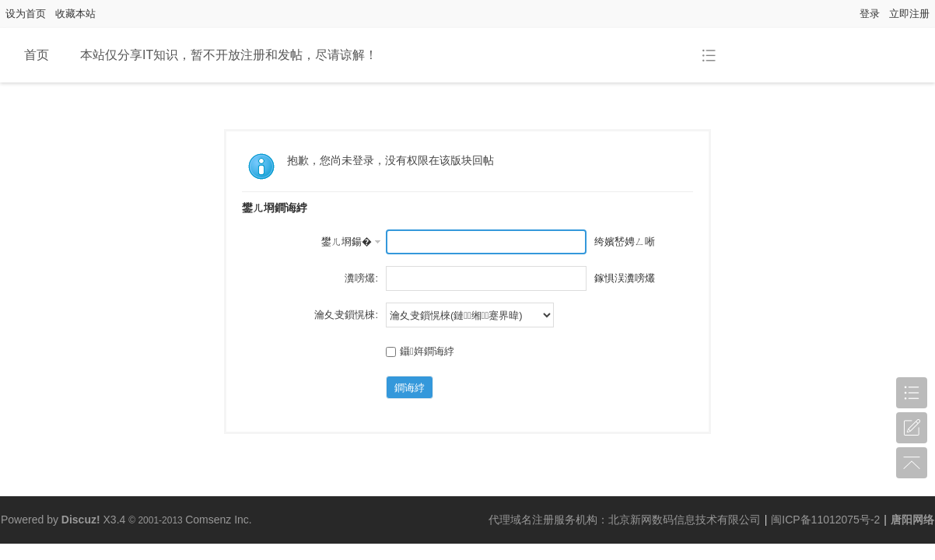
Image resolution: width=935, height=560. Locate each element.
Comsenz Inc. (219, 520)
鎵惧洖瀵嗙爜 (625, 278)
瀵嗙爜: (361, 278)
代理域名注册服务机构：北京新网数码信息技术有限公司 (625, 520)
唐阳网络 (912, 520)
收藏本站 (75, 14)
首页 (37, 55)
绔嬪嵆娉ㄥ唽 (625, 241)
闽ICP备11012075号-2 (825, 520)
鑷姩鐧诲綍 (420, 351)
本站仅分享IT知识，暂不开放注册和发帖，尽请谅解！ (229, 55)
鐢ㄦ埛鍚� (347, 241)
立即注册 (909, 14)
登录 (870, 14)
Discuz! (81, 520)
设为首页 (26, 14)
